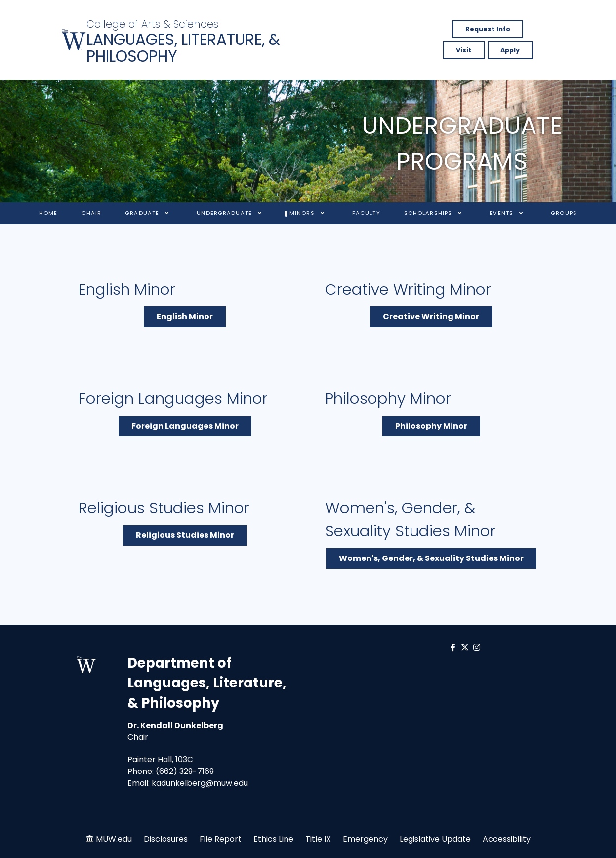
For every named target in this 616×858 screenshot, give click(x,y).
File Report (221, 839)
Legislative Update (435, 839)
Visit (464, 50)
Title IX (318, 839)
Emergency (365, 839)
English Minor (185, 317)
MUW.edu (114, 839)
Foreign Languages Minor (185, 426)
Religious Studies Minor (185, 535)
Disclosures (166, 839)
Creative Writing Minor (431, 317)
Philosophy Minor (431, 426)
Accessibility (507, 839)
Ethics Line (273, 839)
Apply (510, 50)
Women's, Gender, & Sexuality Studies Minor (431, 558)
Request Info (488, 29)
